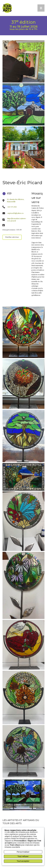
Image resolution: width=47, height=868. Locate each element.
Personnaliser (23, 852)
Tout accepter (23, 861)
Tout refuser (23, 856)
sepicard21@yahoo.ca (15, 213)
